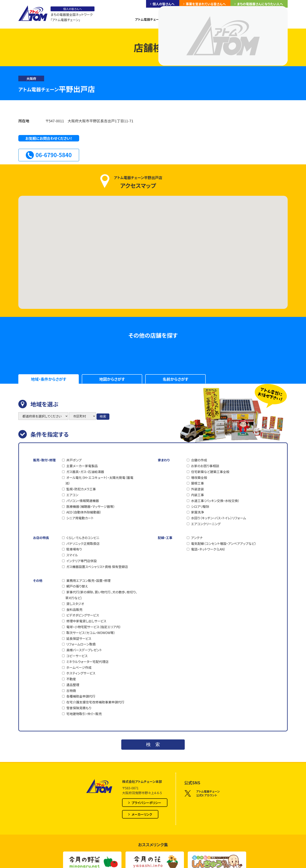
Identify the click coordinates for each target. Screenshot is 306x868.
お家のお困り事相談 (205, 466)
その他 (38, 580)
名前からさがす (175, 379)
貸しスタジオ (75, 604)
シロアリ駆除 (200, 506)
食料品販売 (74, 609)
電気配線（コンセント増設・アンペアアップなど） (224, 543)
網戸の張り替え (77, 586)
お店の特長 (41, 538)
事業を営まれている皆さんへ (206, 4)
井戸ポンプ (74, 460)
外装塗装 (197, 489)
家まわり (164, 460)
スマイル (72, 555)
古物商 (71, 691)
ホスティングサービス (81, 673)
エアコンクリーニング (206, 524)
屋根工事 (197, 483)
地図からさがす (112, 379)
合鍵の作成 (199, 460)
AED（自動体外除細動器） (84, 512)
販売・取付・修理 (44, 460)
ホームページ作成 (79, 667)
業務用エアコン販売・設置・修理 (88, 580)
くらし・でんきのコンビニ (83, 538)
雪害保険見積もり (79, 708)
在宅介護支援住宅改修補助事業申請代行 (95, 702)
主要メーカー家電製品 (82, 466)
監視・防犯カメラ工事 (81, 489)
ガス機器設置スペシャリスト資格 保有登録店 (97, 567)
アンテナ (197, 538)
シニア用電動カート (80, 518)
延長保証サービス (79, 638)
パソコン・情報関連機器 (83, 501)
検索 (103, 416)
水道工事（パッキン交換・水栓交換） (215, 501)
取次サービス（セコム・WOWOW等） (91, 633)
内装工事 (197, 495)
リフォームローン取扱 (81, 644)
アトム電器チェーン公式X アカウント (202, 793)
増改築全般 (199, 477)
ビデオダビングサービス (83, 615)
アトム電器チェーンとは (151, 19)
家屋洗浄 (197, 512)
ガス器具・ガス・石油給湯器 (85, 472)
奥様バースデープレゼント (84, 650)
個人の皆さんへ (163, 4)
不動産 (71, 679)
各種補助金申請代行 (81, 696)
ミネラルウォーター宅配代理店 (87, 662)
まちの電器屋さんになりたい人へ (260, 4)
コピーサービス (77, 656)
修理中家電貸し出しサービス (86, 621)
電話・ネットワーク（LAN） (208, 549)
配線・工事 (165, 538)
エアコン (72, 495)
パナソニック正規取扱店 (83, 543)
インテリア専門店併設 (81, 561)
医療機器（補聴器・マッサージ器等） (91, 506)
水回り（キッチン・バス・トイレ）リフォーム (218, 518)
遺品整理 (73, 685)
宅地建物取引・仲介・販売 (84, 714)
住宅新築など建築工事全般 (210, 472)
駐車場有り (74, 549)
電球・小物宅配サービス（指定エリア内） (94, 627)
